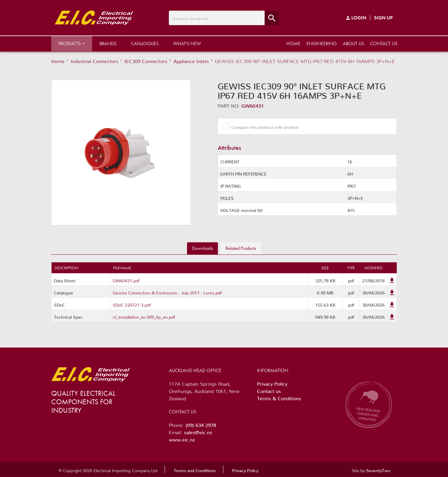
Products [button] (72, 44)
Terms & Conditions (279, 397)
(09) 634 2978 (201, 424)
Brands (108, 44)
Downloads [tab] (202, 248)
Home (293, 44)
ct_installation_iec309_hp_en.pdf (144, 316)
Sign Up (383, 18)
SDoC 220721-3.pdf (132, 304)
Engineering (322, 44)
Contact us (384, 44)
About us (353, 44)
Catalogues (145, 44)
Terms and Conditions (195, 469)
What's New (187, 44)
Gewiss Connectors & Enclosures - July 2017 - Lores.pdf (167, 292)
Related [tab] (241, 248)
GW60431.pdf (126, 280)
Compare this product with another (263, 126)
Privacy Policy (272, 383)
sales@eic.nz (198, 431)
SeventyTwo (378, 469)
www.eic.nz (182, 438)
